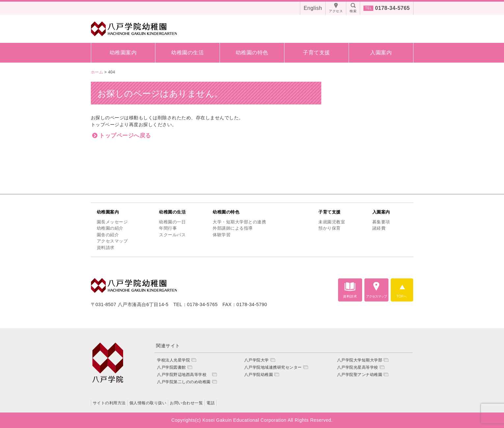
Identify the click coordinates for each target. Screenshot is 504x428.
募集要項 (381, 222)
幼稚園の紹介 (110, 228)
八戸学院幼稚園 (259, 375)
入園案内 (381, 53)
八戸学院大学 (257, 360)
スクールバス (172, 235)
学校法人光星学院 (173, 360)
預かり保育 (330, 228)
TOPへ (402, 296)
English (313, 8)
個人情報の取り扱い (148, 403)
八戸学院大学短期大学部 (360, 360)
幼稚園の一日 (172, 222)
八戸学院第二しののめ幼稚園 (184, 382)
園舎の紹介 (108, 235)
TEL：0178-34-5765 (195, 304)
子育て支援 (317, 53)
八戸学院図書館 (172, 367)
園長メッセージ (112, 222)
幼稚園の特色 (252, 53)
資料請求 (106, 248)
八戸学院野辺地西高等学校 (184, 375)
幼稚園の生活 (187, 53)
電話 (211, 403)
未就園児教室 (332, 222)
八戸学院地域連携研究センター (273, 367)
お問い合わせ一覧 (186, 403)
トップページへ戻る (125, 136)
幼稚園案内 (123, 53)
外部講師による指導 (233, 228)
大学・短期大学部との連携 (239, 222)
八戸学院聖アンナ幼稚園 (360, 375)
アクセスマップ (112, 241)
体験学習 (222, 235)
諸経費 (379, 228)
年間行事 (168, 228)
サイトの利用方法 (109, 403)
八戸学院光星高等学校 (358, 367)
